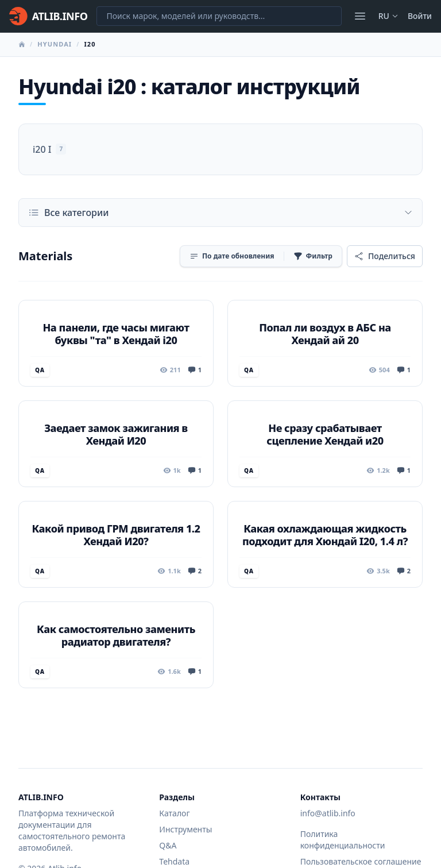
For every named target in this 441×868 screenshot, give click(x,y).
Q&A (168, 845)
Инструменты (185, 829)
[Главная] (48, 16)
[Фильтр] (313, 256)
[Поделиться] (385, 256)
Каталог (174, 813)
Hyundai (55, 44)
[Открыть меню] (360, 16)
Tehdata (174, 861)
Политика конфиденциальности (343, 840)
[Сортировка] (232, 256)
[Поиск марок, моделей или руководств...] (219, 16)
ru (388, 16)
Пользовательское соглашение (361, 861)
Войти (420, 16)
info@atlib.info (328, 813)
